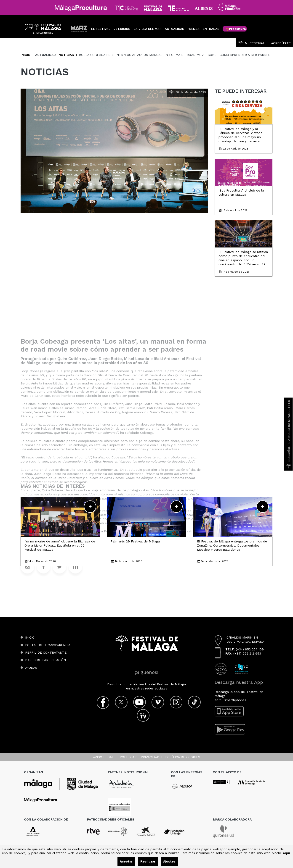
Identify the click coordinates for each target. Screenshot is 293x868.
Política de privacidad (140, 757)
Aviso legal (103, 757)
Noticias (66, 55)
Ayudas (31, 668)
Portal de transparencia (48, 645)
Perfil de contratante (46, 652)
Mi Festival (251, 43)
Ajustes (169, 861)
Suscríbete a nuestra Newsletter (289, 434)
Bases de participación (45, 660)
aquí (286, 853)
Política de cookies (183, 757)
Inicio (25, 55)
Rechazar (148, 861)
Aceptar (126, 861)
